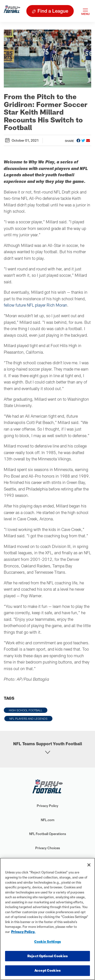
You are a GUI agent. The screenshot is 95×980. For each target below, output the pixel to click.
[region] (48, 919)
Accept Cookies (48, 970)
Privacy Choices (48, 848)
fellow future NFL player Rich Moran (35, 305)
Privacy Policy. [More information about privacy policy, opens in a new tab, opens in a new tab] (23, 932)
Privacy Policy (48, 806)
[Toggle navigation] (85, 11)
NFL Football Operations (48, 834)
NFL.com (48, 820)
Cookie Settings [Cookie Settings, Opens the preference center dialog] (48, 942)
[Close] (89, 865)
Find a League (53, 11)
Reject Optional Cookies (48, 956)
